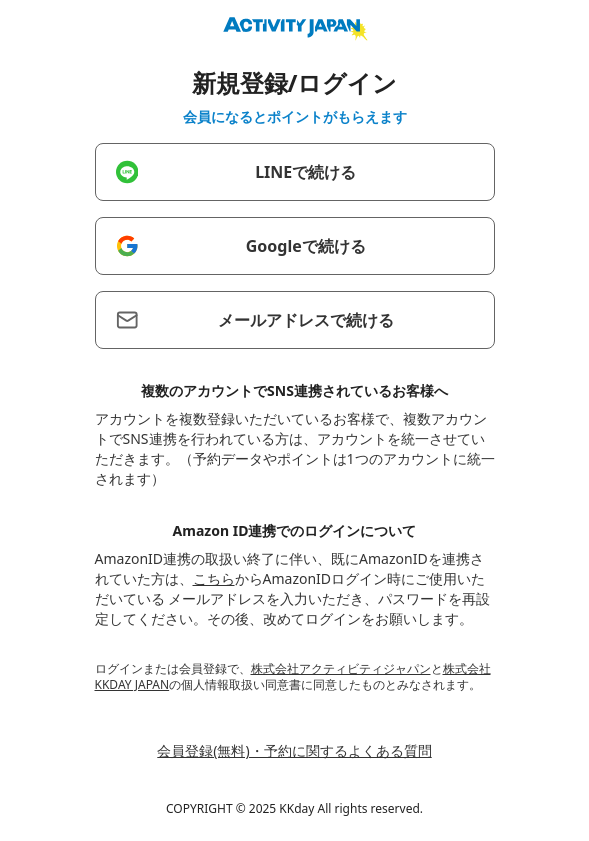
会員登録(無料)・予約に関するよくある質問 (294, 750)
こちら (214, 578)
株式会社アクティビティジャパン (341, 668)
